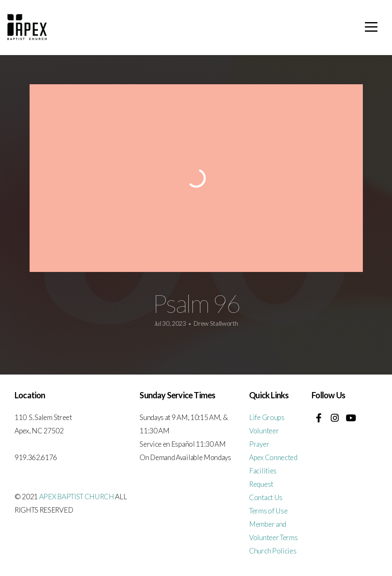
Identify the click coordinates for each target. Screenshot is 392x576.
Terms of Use (268, 511)
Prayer (259, 444)
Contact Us (266, 497)
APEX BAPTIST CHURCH (77, 497)
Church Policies (273, 551)
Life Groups (267, 417)
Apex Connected (273, 457)
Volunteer (264, 431)
